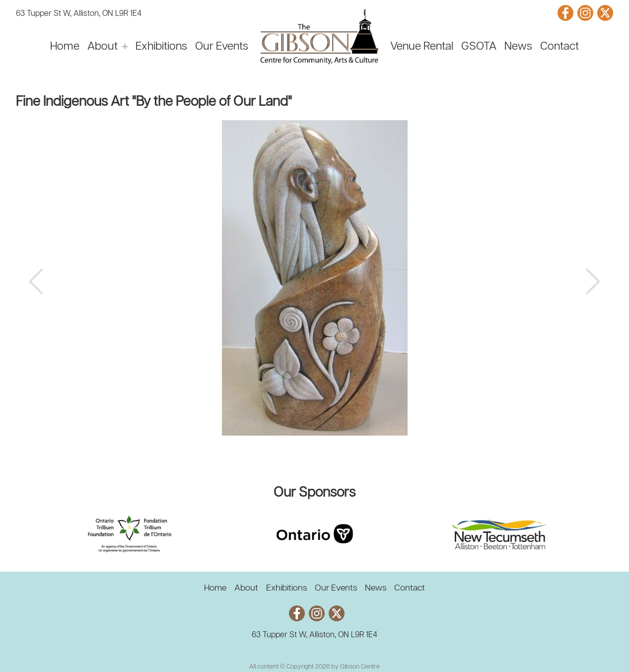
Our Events (222, 47)
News (518, 47)
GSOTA (479, 47)
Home (65, 47)
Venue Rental (422, 47)
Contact (559, 47)
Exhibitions (161, 47)
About (103, 47)
